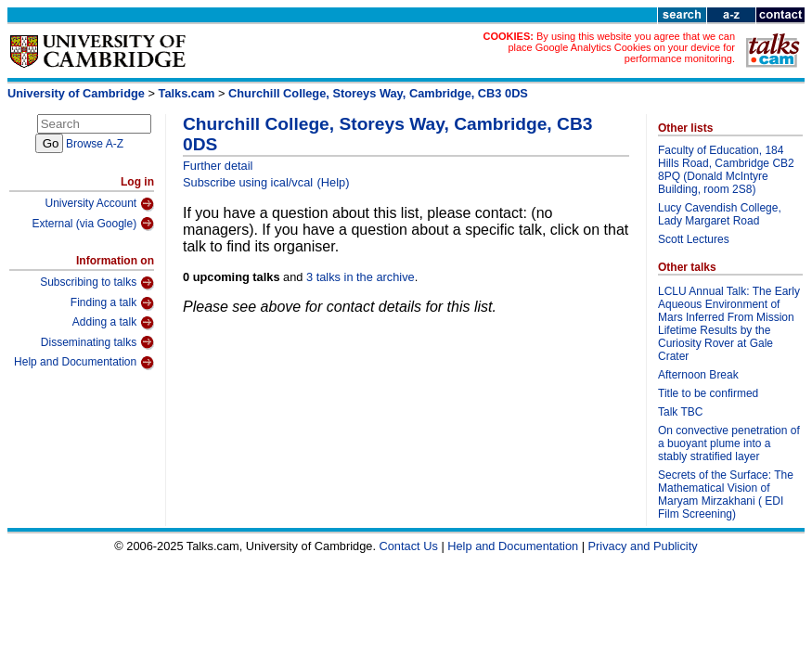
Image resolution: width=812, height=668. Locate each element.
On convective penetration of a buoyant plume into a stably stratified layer (729, 443)
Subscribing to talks (97, 283)
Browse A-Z (95, 144)
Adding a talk (113, 323)
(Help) (334, 182)
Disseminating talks (97, 342)
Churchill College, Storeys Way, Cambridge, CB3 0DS (378, 93)
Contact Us (409, 546)
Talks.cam (187, 93)
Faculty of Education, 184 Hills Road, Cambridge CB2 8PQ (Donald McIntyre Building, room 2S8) (726, 170)
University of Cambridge (76, 93)
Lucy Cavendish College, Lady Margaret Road (720, 214)
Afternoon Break (698, 375)
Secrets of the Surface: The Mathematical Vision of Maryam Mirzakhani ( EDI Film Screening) (726, 495)
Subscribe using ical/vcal (248, 182)
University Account (99, 204)
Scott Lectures (694, 239)
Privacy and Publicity (643, 546)
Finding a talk (112, 303)
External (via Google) (93, 224)
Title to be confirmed (708, 393)
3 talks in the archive (361, 277)
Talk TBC (680, 412)
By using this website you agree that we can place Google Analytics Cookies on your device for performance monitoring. (621, 47)
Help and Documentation (84, 363)
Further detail (218, 166)
